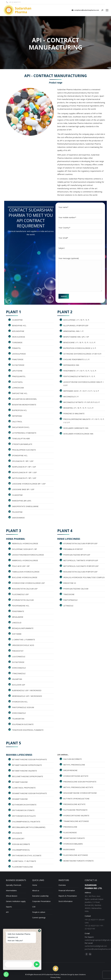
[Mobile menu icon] (107, 10)
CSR (34, 907)
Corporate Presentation (41, 901)
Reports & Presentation (68, 896)
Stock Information (66, 901)
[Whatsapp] (6, 974)
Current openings (39, 918)
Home (35, 885)
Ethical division (12, 896)
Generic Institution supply (16, 901)
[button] (39, 931)
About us (36, 890)
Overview (62, 885)
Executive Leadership (40, 896)
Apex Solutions (80, 974)
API (7, 912)
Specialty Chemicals (14, 885)
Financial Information (67, 890)
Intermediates (11, 890)
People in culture (39, 912)
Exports (9, 907)
